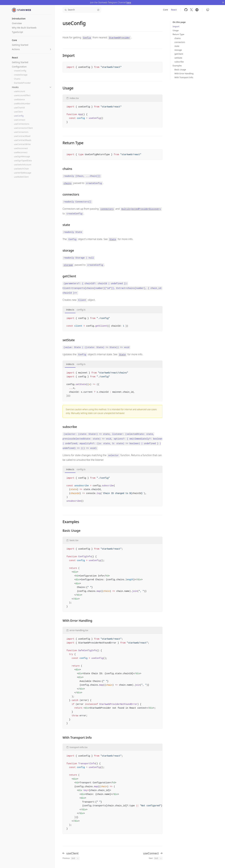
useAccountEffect (22, 95)
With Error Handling (184, 73)
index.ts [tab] (70, 310)
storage (178, 50)
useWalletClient (21, 177)
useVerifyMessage (22, 173)
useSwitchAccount (23, 165)
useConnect (20, 120)
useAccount (19, 91)
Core (166, 10)
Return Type (178, 34)
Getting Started (20, 45)
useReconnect (21, 152)
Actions (16, 49)
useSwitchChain (21, 169)
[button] (50, 49)
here (129, 2)
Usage (176, 30)
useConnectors (21, 132)
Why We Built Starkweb (24, 28)
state (177, 46)
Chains (17, 79)
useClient (18, 112)
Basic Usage (180, 70)
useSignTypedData (23, 161)
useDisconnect (21, 148)
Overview (17, 23)
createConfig (20, 71)
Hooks (15, 87)
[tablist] (112, 310)
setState (178, 58)
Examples (177, 66)
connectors (180, 42)
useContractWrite (22, 144)
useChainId (19, 108)
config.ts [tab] (81, 310)
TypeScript (17, 32)
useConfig (19, 116)
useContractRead (22, 136)
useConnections (22, 124)
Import (176, 26)
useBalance (19, 99)
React (174, 10)
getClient (179, 54)
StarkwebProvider (22, 83)
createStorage (21, 75)
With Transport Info (184, 77)
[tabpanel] (112, 322)
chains (178, 38)
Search (82, 10)
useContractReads (23, 140)
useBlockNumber (22, 104)
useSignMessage (22, 156)
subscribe (179, 62)
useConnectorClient (23, 128)
